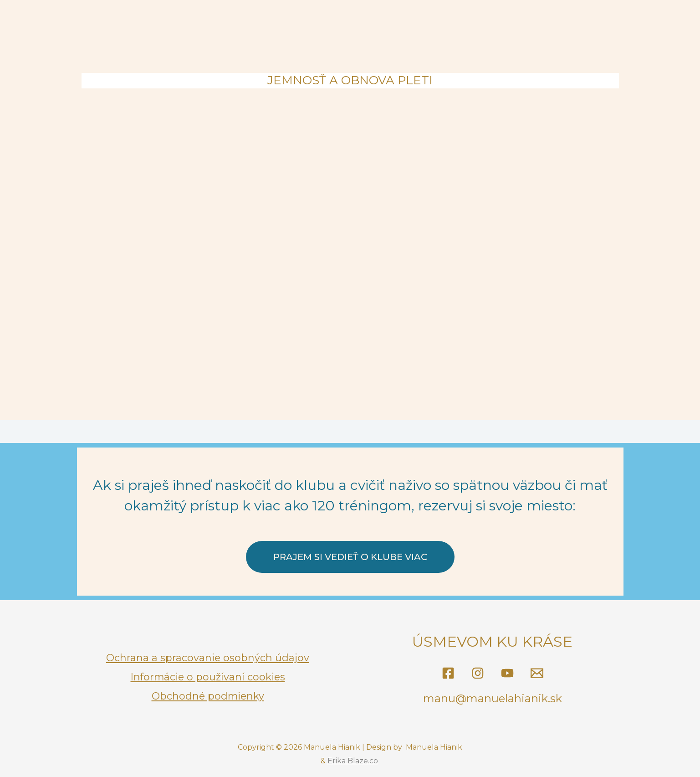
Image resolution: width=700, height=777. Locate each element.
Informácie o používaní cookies (208, 677)
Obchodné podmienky (208, 695)
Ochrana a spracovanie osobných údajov (208, 658)
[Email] (537, 673)
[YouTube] (507, 673)
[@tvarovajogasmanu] (448, 673)
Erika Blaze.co (353, 761)
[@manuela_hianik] (478, 673)
